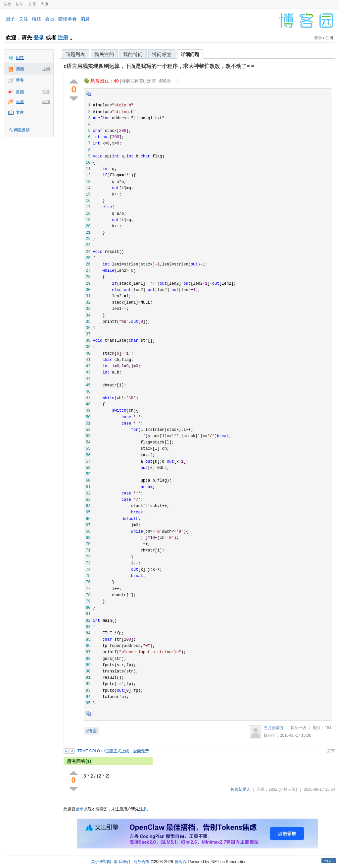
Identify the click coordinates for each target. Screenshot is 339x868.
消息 (85, 19)
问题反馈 (22, 130)
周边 (44, 4)
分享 (331, 751)
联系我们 (122, 862)
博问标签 (162, 54)
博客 (20, 80)
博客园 (181, 862)
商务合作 (141, 862)
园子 (10, 19)
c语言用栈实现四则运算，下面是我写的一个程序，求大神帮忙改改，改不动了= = (159, 66)
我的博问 (133, 54)
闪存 (20, 58)
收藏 (20, 102)
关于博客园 (101, 862)
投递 (46, 91)
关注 (24, 19)
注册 (63, 38)
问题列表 (75, 54)
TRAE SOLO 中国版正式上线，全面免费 (113, 751)
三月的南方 (274, 728)
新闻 (20, 4)
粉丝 (36, 19)
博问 (20, 69)
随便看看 (68, 19)
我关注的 (104, 54)
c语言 (92, 731)
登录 (39, 38)
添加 (46, 102)
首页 (7, 4)
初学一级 (298, 728)
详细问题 (190, 54)
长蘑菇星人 (240, 789)
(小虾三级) (288, 789)
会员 (32, 4)
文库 (20, 112)
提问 (46, 69)
